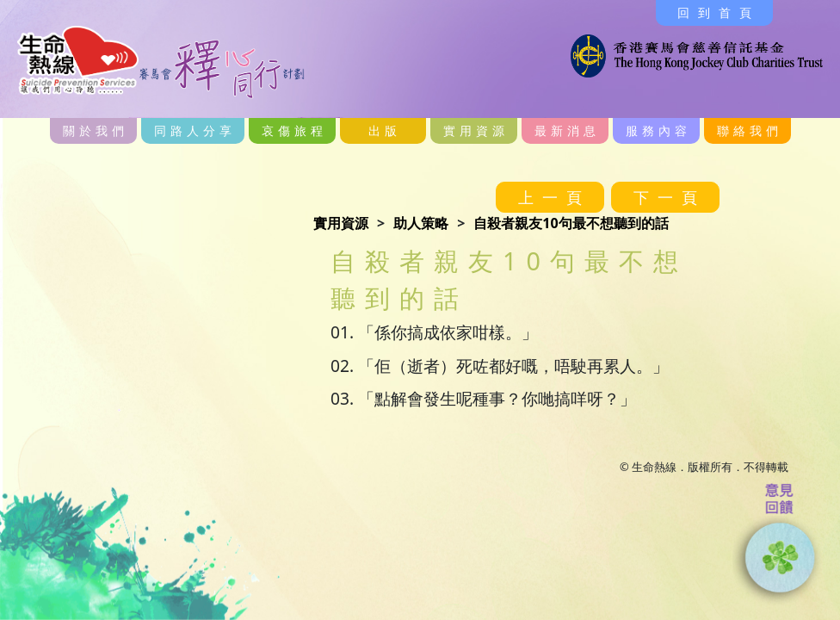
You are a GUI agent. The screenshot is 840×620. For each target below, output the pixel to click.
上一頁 (554, 197)
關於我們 (96, 130)
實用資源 (476, 130)
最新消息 (567, 130)
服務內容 (658, 130)
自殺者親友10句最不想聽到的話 (571, 223)
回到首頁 (719, 12)
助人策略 (421, 223)
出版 (385, 130)
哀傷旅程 (294, 130)
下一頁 (670, 197)
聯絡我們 (750, 130)
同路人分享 (195, 130)
